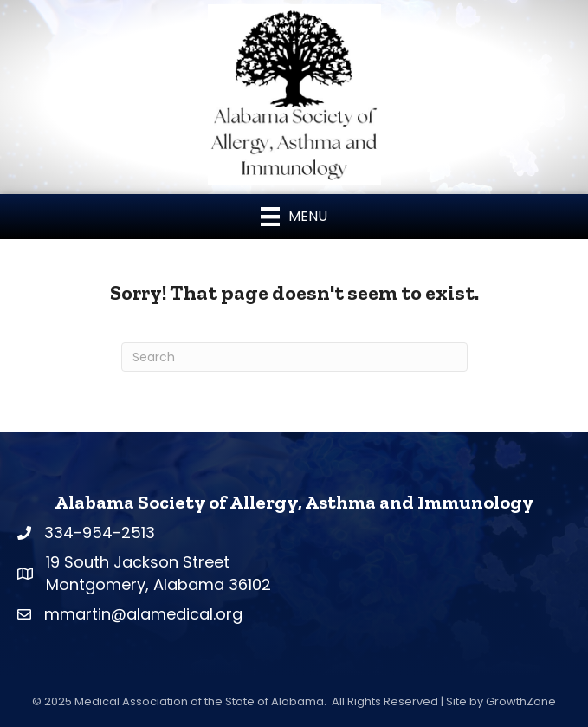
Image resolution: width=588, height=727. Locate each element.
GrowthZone (521, 701)
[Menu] (294, 217)
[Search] (294, 357)
